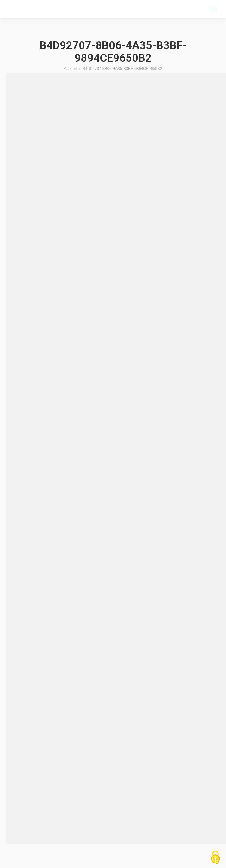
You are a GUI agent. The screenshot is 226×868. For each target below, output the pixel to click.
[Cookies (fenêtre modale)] (215, 858)
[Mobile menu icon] (213, 9)
